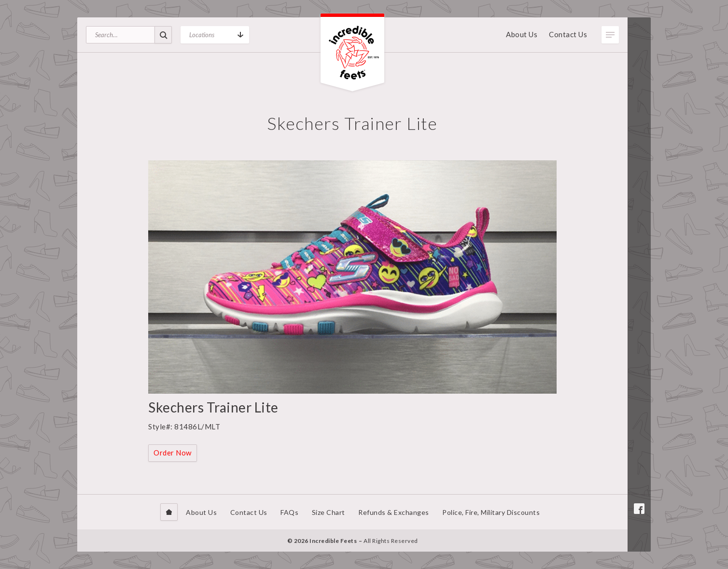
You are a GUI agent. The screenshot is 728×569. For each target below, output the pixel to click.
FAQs (289, 512)
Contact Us (568, 34)
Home (169, 512)
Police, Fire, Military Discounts (491, 512)
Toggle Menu (610, 35)
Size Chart (329, 512)
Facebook (639, 509)
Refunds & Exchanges (394, 512)
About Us (522, 34)
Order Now (173, 453)
